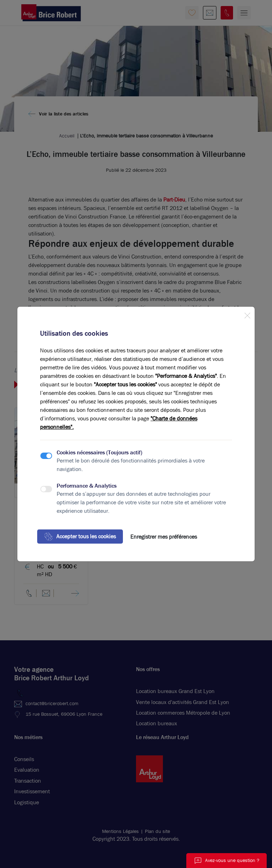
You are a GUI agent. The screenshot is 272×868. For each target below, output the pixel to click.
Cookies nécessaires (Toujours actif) (100, 452)
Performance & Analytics (87, 486)
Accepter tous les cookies (80, 537)
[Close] (247, 314)
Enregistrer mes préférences (164, 537)
